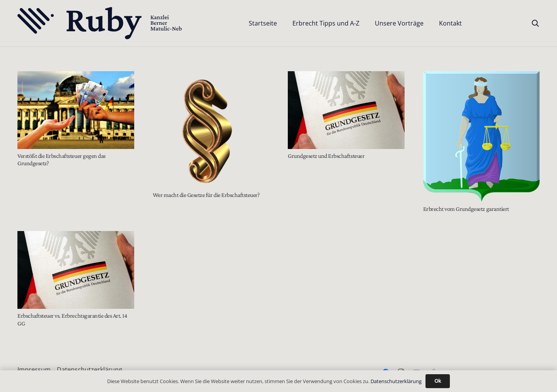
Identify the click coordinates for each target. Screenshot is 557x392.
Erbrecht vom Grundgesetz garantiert (466, 209)
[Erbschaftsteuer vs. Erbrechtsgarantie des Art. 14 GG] (76, 270)
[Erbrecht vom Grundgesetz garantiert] (482, 137)
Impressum (34, 370)
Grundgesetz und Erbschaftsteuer (326, 156)
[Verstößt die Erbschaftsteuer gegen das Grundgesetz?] (76, 110)
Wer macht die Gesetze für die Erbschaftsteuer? (206, 195)
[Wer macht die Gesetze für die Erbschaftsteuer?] (211, 130)
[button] (535, 23)
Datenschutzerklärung (90, 370)
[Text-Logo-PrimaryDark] (100, 23)
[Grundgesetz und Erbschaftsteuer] (346, 110)
